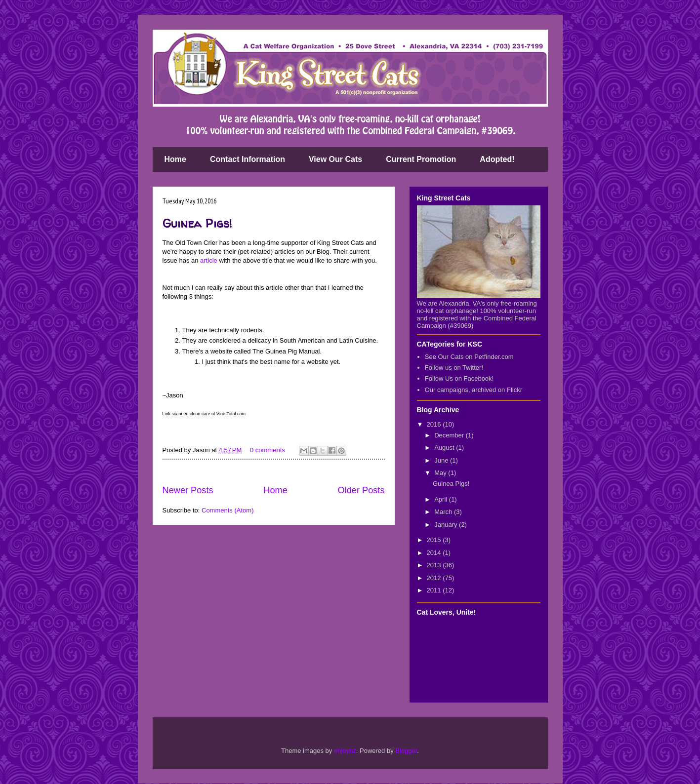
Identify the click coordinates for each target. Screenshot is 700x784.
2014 (435, 553)
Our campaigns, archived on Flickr (474, 390)
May (441, 473)
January (447, 525)
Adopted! (497, 159)
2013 (435, 565)
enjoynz (345, 751)
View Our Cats (335, 159)
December (450, 435)
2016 (435, 424)
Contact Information (247, 159)
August (445, 448)
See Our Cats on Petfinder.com (469, 357)
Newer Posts (188, 490)
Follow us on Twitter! (454, 368)
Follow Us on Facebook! (459, 378)
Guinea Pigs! (197, 223)
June (442, 460)
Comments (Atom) (227, 510)
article (209, 260)
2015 (435, 540)
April (442, 499)
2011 (435, 590)
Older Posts (361, 490)
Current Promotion (421, 159)
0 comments (268, 450)
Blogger (406, 751)
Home (175, 159)
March (444, 512)
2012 (435, 578)
